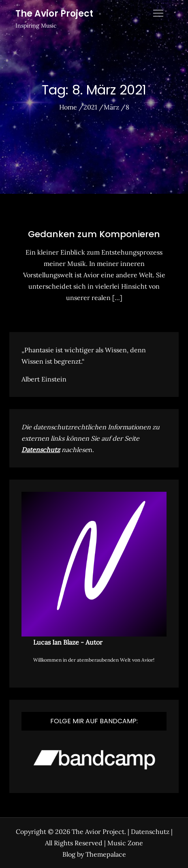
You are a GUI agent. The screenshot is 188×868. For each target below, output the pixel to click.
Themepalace (106, 854)
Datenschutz (41, 450)
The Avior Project (54, 14)
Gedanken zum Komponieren (94, 234)
